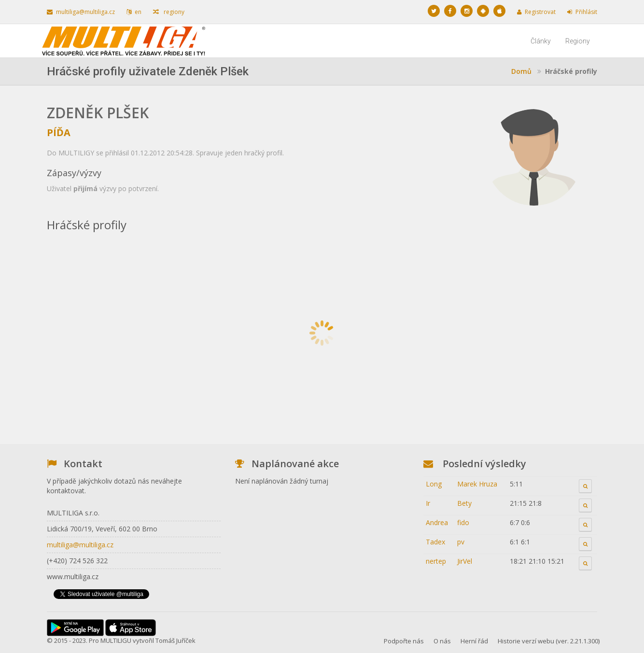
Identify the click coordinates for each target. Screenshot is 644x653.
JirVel (465, 561)
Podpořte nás (404, 641)
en (134, 12)
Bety (464, 503)
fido (463, 522)
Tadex (435, 542)
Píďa (59, 132)
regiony (169, 12)
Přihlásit (582, 12)
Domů (521, 71)
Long (434, 484)
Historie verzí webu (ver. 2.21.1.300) (549, 641)
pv (461, 542)
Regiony (578, 41)
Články (541, 41)
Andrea (437, 522)
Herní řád (474, 641)
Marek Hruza (477, 484)
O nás (442, 641)
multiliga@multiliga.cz (81, 12)
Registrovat (536, 12)
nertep (436, 561)
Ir (428, 503)
